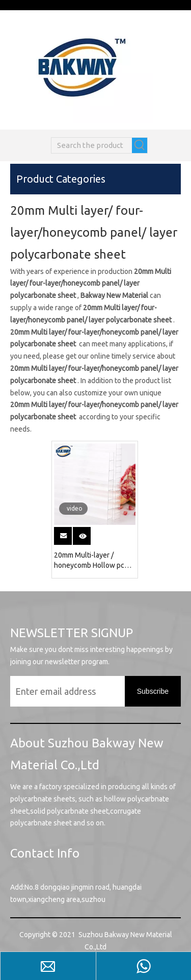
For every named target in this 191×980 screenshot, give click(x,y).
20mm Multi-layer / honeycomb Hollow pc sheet (89, 561)
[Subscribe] (153, 691)
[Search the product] (92, 145)
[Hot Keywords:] (140, 145)
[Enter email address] (77, 691)
